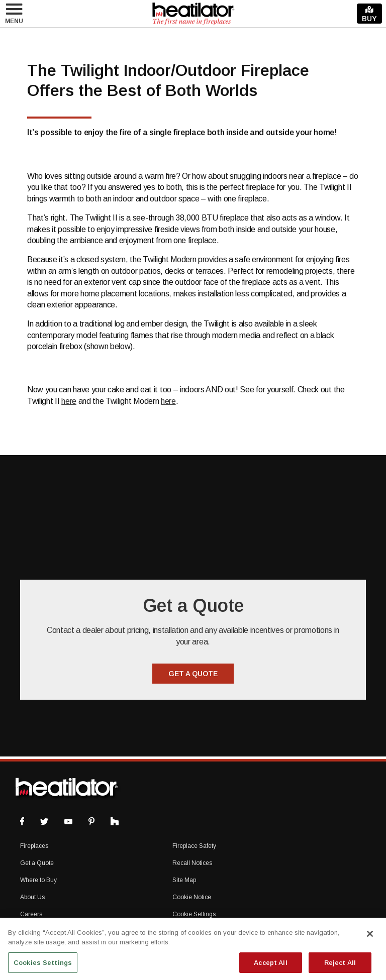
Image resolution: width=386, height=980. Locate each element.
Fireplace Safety (194, 846)
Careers (31, 914)
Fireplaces (34, 846)
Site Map (184, 880)
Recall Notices (192, 863)
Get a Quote (37, 863)
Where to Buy (38, 880)
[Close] (370, 938)
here (69, 401)
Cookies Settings (43, 967)
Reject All (340, 967)
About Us (32, 897)
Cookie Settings (194, 914)
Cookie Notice (192, 897)
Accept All (270, 967)
